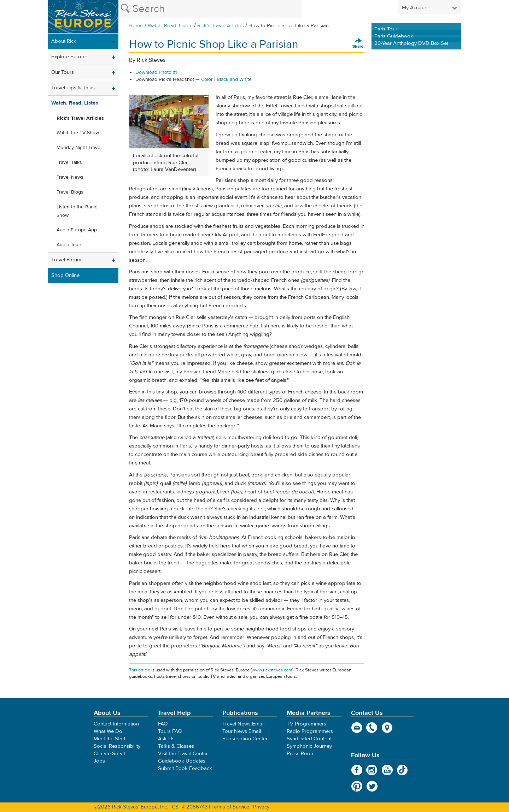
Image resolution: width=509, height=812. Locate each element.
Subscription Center (245, 739)
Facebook (357, 770)
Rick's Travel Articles (221, 26)
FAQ (163, 724)
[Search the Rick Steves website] (210, 9)
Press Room (301, 754)
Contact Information (116, 724)
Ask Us (166, 739)
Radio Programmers (310, 731)
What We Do (108, 731)
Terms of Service (230, 807)
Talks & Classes (176, 746)
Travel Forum (66, 260)
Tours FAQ (170, 731)
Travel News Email (243, 724)
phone (372, 728)
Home (136, 26)
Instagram (372, 770)
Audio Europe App (77, 230)
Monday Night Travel (79, 148)
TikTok (402, 770)
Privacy (261, 807)
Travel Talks (69, 162)
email (357, 728)
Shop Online (65, 275)
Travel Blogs (70, 192)
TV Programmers (306, 724)
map (387, 728)
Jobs (99, 761)
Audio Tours (70, 245)
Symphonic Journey (309, 746)
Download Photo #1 (156, 72)
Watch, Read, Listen (170, 26)
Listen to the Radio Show (77, 211)
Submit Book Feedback (185, 768)
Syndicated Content (309, 739)
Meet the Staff (110, 739)
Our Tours (63, 72)
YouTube (387, 770)
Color (207, 79)
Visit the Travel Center (183, 754)
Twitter (372, 786)
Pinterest (357, 786)
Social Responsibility (117, 746)
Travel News (70, 177)
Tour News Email (242, 731)
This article (140, 670)
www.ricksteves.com (272, 670)
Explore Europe (69, 57)
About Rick (64, 41)
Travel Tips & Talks (73, 88)
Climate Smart (110, 754)
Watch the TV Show (78, 133)
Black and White (234, 79)
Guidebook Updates (182, 761)
